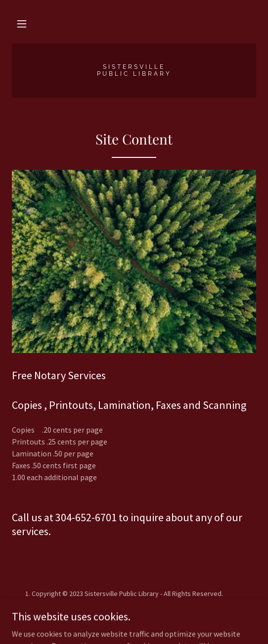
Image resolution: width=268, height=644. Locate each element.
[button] (22, 24)
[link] (134, 71)
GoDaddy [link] (153, 611)
